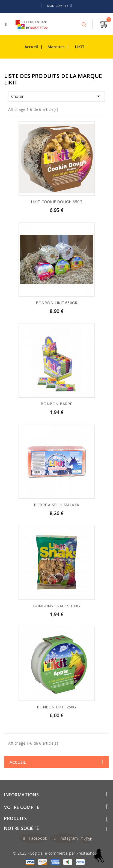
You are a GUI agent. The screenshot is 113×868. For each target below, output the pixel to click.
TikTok (87, 839)
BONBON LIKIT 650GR (57, 303)
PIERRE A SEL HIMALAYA (56, 505)
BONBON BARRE (56, 404)
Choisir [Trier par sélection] (56, 96)
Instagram (69, 838)
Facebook (38, 838)
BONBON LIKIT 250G (56, 707)
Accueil (18, 762)
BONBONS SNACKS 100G (56, 606)
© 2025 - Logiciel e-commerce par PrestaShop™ (56, 853)
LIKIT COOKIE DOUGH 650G (57, 202)
